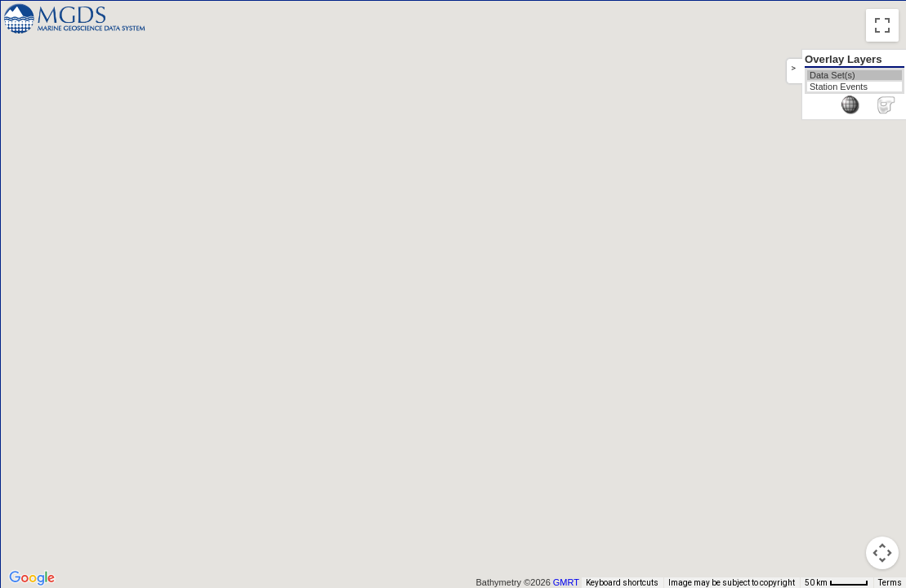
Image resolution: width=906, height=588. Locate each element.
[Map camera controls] (882, 553)
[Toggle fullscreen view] (882, 25)
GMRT (572, 582)
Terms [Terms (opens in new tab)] (890, 583)
